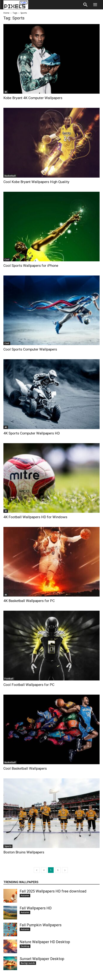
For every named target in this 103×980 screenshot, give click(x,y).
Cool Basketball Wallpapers (25, 768)
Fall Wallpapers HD (36, 908)
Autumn (25, 895)
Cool (7, 259)
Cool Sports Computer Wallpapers (30, 349)
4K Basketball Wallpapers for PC (29, 601)
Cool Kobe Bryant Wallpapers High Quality (36, 182)
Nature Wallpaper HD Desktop (45, 942)
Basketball (10, 176)
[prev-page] (37, 870)
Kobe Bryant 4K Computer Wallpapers (33, 98)
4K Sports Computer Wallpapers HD (32, 433)
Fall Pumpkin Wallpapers (41, 925)
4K (6, 92)
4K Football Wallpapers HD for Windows (35, 517)
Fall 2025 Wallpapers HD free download (53, 891)
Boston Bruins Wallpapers (24, 852)
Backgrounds (28, 963)
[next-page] (65, 870)
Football (9, 679)
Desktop (25, 946)
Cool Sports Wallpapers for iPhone (31, 266)
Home (6, 13)
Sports (8, 846)
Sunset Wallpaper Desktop (42, 959)
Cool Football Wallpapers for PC (29, 685)
